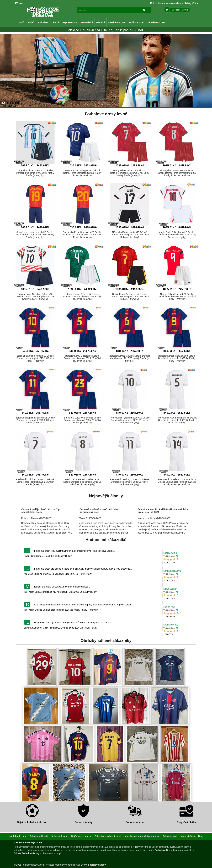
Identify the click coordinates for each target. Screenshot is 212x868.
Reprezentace (70, 22)
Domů (21, 22)
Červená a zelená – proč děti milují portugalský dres (99, 511)
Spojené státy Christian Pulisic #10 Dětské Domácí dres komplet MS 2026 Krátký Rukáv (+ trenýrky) (35, 297)
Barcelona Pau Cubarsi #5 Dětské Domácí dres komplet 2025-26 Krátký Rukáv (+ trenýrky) (82, 358)
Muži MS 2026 (136, 22)
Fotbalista (43, 22)
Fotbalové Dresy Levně (167, 850)
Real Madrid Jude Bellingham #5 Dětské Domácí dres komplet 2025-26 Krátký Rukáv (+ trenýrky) (177, 420)
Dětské (55, 22)
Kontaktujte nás (17, 836)
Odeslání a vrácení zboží (108, 836)
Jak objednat (170, 836)
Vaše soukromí (60, 836)
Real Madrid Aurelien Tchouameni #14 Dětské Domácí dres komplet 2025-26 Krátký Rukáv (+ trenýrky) (177, 482)
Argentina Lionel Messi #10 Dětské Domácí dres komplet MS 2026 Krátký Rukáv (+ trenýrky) (35, 173)
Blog (201, 836)
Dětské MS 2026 (117, 22)
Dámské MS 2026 (156, 22)
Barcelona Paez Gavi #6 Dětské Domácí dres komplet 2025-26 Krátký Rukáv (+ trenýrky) (130, 358)
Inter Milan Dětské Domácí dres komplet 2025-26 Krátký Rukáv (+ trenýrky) (61, 610)
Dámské (101, 22)
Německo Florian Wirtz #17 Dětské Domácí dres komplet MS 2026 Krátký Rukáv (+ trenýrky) (130, 235)
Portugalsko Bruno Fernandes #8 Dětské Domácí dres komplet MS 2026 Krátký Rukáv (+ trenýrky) (177, 173)
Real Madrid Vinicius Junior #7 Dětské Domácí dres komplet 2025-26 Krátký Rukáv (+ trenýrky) (35, 482)
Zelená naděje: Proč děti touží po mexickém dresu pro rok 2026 (163, 511)
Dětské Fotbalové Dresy (27, 853)
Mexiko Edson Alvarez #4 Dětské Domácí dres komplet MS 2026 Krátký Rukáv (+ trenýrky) (82, 297)
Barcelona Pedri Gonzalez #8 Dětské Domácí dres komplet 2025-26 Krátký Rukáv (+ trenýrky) (177, 358)
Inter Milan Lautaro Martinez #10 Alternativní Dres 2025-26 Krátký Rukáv (60, 592)
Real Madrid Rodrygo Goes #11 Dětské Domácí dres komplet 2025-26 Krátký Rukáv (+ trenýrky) (130, 482)
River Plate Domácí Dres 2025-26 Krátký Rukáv (48, 556)
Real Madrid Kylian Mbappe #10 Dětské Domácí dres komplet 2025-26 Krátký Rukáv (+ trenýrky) (130, 420)
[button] (35, 143)
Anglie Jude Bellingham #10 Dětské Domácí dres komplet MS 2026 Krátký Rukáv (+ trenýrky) (177, 235)
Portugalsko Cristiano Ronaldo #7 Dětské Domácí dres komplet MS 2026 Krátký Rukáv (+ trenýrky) (130, 173)
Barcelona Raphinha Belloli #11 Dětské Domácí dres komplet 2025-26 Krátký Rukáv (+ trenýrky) (35, 420)
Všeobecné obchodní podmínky (142, 836)
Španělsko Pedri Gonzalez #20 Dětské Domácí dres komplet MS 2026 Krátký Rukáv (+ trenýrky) (82, 235)
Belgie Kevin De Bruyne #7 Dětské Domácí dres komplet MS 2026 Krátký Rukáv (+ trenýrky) (130, 297)
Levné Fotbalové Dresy (93, 865)
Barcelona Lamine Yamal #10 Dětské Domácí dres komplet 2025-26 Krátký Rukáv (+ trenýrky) (35, 358)
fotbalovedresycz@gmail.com (166, 3)
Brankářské (87, 22)
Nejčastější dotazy (81, 836)
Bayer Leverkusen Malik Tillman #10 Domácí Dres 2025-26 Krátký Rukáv (60, 628)
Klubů (31, 22)
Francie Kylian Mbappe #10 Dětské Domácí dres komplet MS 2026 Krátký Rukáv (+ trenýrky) (82, 173)
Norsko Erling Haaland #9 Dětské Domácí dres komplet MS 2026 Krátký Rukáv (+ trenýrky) (177, 297)
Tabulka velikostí (39, 836)
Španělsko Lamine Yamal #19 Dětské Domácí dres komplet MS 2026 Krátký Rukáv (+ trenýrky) (35, 235)
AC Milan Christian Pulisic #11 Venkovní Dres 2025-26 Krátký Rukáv (58, 574)
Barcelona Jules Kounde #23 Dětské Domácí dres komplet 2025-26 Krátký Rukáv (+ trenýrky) (82, 420)
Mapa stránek (188, 836)
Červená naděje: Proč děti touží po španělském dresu (41, 511)
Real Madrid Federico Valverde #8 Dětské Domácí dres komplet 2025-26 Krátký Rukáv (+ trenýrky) (82, 482)
